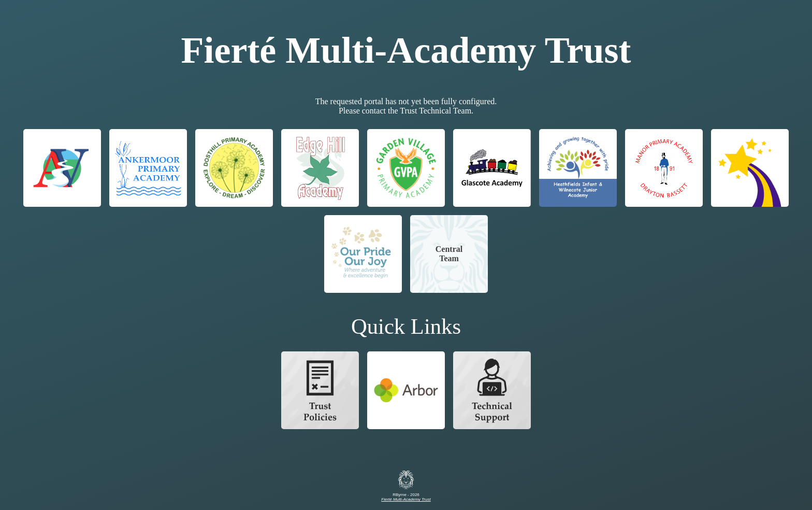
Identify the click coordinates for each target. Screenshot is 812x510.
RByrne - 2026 (406, 495)
